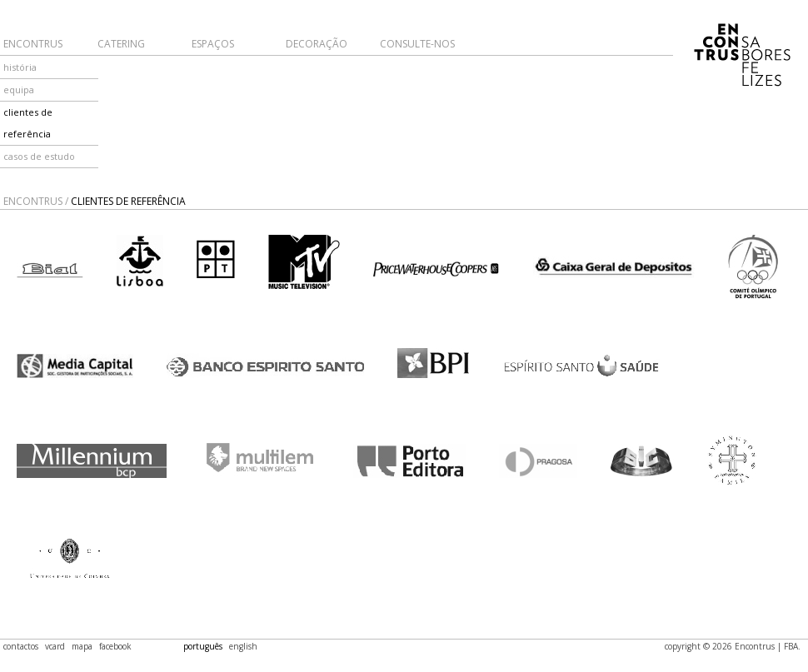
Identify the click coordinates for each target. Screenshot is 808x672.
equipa (19, 90)
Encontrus (33, 44)
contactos (21, 646)
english (243, 646)
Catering (121, 44)
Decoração (317, 44)
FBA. (792, 646)
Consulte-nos (417, 44)
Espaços (213, 44)
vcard (55, 646)
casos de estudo (39, 156)
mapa (82, 646)
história (20, 67)
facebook (115, 646)
